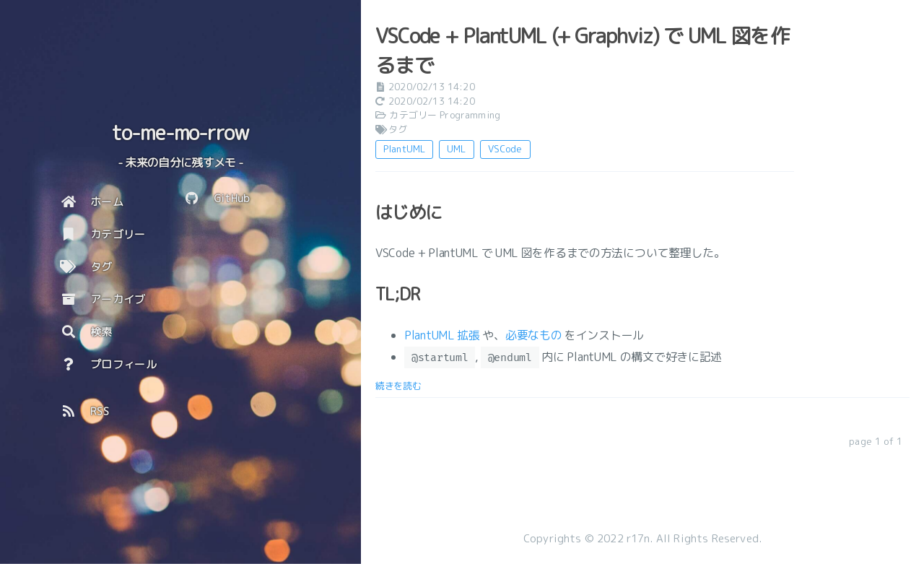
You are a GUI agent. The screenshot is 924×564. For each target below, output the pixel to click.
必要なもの (534, 335)
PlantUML (404, 149)
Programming (470, 115)
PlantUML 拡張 (442, 335)
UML (456, 149)
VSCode (505, 149)
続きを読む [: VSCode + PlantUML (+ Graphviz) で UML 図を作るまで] (398, 386)
